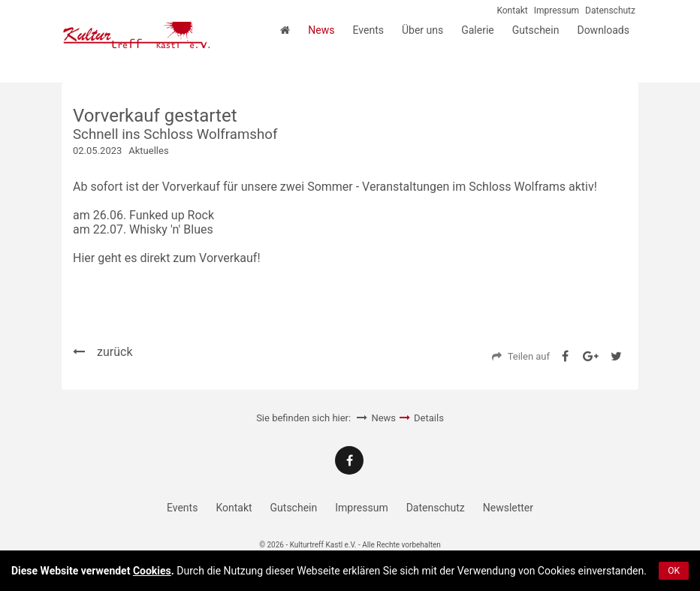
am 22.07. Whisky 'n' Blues (143, 229)
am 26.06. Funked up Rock (143, 215)
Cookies (152, 571)
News (383, 418)
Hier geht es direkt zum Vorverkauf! (167, 258)
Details (429, 418)
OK (674, 571)
